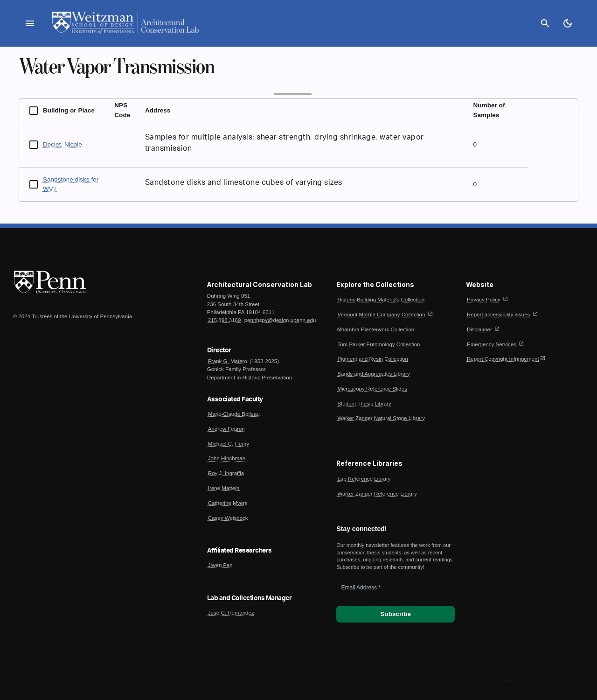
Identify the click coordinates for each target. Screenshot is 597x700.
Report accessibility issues (498, 315)
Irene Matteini (224, 488)
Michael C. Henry (229, 444)
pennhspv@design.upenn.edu (280, 320)
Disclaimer (479, 329)
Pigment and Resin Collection (372, 359)
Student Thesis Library (364, 404)
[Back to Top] (507, 680)
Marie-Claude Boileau (234, 414)
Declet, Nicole (62, 144)
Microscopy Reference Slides (372, 389)
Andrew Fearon (226, 429)
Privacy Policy (484, 300)
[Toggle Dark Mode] (568, 23)
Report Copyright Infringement (503, 359)
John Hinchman (227, 458)
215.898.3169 (225, 320)
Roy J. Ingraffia (226, 473)
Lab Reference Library (364, 479)
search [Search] (545, 23)
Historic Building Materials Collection (381, 300)
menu (30, 23)
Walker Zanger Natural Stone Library (381, 418)
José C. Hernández (231, 613)
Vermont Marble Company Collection (381, 315)
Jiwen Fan (220, 565)
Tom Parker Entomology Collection (378, 344)
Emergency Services (492, 344)
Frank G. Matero (228, 361)
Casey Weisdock (228, 518)
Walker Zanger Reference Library (377, 494)
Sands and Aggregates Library (373, 374)
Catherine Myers (228, 503)
